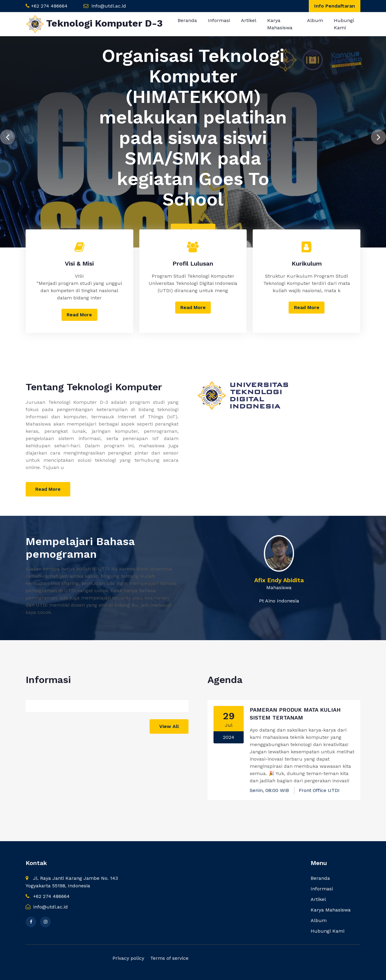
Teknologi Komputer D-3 (94, 24)
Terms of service (169, 958)
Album (315, 20)
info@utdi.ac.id (109, 6)
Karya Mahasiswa (280, 24)
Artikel (249, 20)
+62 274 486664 (49, 6)
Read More (79, 315)
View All (169, 726)
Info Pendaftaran (335, 6)
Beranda (187, 20)
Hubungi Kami (344, 24)
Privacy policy (128, 958)
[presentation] (8, 134)
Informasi (219, 20)
